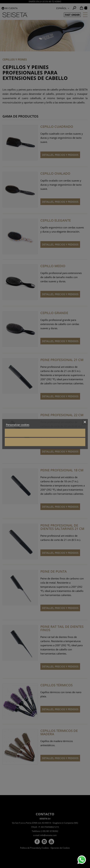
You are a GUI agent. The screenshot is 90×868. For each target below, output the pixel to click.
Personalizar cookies (18, 424)
